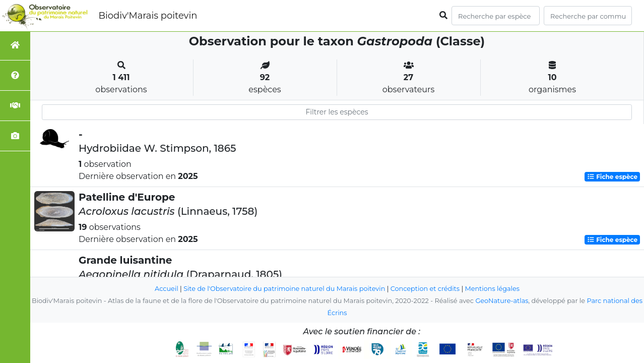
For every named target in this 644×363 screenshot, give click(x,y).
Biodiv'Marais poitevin (148, 16)
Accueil (167, 289)
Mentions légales (492, 289)
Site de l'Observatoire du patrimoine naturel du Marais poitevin (284, 289)
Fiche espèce (612, 177)
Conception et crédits (425, 289)
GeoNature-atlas (502, 301)
